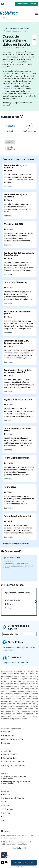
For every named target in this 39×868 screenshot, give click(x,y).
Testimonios (7, 809)
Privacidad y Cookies (20, 848)
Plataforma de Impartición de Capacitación (16, 782)
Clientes (5, 805)
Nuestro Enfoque (9, 754)
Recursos (6, 743)
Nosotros (6, 794)
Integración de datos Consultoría (16, 663)
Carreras (6, 813)
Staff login (19, 867)
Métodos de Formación (12, 739)
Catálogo (6, 732)
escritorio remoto (10, 86)
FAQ (3, 817)
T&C (3, 820)
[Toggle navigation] (36, 13)
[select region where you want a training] (19, 634)
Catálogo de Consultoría (13, 766)
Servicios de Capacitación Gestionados (14, 777)
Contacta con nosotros (24, 863)
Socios (4, 802)
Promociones (8, 736)
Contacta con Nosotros (27, 4)
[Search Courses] (18, 18)
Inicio (5, 28)
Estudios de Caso (9, 758)
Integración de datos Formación (16, 31)
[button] (35, 601)
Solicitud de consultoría (13, 762)
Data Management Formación (20, 28)
